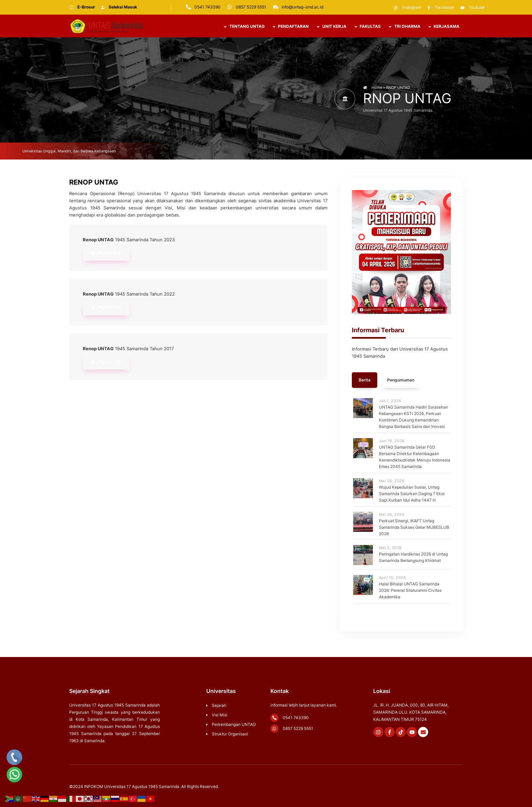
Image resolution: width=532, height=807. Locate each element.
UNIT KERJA (331, 27)
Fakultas (368, 27)
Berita (365, 381)
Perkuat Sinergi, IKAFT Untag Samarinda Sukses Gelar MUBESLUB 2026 (414, 528)
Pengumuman (401, 381)
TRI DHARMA (404, 27)
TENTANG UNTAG (244, 27)
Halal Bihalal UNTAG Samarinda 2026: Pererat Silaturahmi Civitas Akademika (410, 591)
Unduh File (106, 255)
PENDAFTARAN (291, 27)
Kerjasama (444, 27)
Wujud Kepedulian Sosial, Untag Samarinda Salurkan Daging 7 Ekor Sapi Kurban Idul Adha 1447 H (412, 494)
